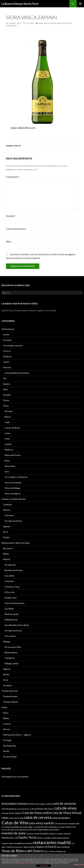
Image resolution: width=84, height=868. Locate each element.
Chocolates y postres (13, 345)
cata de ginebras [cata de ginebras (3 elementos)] (9, 809)
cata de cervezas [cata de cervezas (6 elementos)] (64, 803)
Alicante (9, 411)
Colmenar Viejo (12, 587)
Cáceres (7, 724)
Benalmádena (11, 652)
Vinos (6, 406)
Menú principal (80, 4)
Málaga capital (11, 663)
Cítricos (7, 351)
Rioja (7, 461)
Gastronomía (8, 329)
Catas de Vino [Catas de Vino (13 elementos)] (15, 823)
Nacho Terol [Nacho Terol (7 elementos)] (27, 837)
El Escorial (10, 592)
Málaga (6, 641)
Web (8, 241)
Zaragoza (7, 685)
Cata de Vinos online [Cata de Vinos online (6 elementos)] (37, 813)
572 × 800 (30, 23)
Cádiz (7, 422)
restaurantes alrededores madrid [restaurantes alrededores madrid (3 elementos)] (17, 843)
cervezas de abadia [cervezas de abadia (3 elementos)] (10, 827)
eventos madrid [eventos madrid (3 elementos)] (34, 834)
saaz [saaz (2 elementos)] (73, 843)
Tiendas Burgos (10, 696)
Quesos (7, 384)
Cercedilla (9, 576)
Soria (5, 532)
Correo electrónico (16, 229)
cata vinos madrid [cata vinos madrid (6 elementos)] (41, 823)
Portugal (7, 740)
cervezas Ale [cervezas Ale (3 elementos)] (73, 823)
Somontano (10, 466)
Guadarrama (11, 598)
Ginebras (7, 356)
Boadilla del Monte (13, 570)
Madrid (7, 510)
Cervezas (7, 340)
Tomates (7, 395)
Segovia (7, 526)
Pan (5, 378)
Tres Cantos (10, 636)
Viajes (4, 707)
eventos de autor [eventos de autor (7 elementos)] (14, 833)
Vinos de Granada (13, 483)
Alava (6, 713)
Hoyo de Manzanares (14, 603)
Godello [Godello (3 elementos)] (45, 834)
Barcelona (8, 548)
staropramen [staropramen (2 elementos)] (18, 847)
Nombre (11, 216)
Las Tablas (9, 609)
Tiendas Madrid (10, 702)
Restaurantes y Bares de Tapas (16, 543)
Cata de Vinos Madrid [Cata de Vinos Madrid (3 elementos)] (12, 813)
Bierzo (8, 417)
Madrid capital (12, 614)
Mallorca (9, 450)
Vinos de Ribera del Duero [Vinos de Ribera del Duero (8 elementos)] (22, 851)
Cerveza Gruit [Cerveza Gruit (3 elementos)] (61, 823)
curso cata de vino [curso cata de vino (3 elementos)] (68, 827)
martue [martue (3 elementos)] (67, 834)
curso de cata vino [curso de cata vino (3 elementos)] (10, 830)
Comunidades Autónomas (17, 373)
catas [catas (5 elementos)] (5, 818)
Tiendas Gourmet (10, 691)
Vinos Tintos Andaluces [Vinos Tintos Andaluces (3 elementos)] (55, 851)
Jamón (6, 362)
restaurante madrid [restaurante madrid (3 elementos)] (60, 838)
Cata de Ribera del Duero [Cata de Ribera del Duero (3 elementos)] (42, 809)
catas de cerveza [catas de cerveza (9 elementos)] (38, 817)
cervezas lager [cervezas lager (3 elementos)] (26, 827)
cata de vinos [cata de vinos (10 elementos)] (65, 808)
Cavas (7, 433)
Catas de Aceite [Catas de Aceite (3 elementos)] (16, 818)
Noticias (7, 367)
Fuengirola (10, 658)
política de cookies (28, 863)
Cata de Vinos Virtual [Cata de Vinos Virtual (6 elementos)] (66, 813)
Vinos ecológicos (13, 493)
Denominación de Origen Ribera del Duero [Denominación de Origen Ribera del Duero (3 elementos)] (39, 830)
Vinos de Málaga (12, 488)
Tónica (6, 400)
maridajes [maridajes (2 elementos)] (60, 834)
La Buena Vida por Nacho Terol (20, 4)
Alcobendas (10, 565)
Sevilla (6, 674)
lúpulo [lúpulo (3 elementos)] (53, 834)
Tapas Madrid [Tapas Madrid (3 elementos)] (30, 847)
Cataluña (7, 504)
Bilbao (6, 554)
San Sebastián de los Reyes (17, 625)
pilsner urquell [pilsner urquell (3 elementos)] (43, 838)
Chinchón (9, 515)
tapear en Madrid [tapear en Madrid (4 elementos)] (46, 847)
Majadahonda (11, 620)
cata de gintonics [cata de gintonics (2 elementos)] (23, 809)
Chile (7, 439)
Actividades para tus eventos (15, 777)
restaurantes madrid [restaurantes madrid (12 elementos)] (52, 842)
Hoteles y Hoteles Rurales (14, 499)
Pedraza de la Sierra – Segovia (17, 735)
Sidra (5, 389)
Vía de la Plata (10, 757)
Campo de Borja (12, 428)
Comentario (13, 177)
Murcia (6, 729)
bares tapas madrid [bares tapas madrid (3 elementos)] (43, 804)
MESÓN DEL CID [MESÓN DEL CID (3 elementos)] (10, 838)
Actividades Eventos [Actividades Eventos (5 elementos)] (15, 804)
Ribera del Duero (13, 455)
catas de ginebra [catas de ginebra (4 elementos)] (61, 818)
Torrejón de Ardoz (13, 521)
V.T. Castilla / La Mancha (16, 477)
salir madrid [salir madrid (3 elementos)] (7, 847)
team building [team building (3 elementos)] (63, 847)
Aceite (6, 334)
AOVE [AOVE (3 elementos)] (31, 804)
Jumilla (8, 444)
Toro (7, 472)
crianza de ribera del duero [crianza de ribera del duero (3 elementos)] (46, 827)
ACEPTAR (44, 866)
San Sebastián (9, 746)
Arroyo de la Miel (13, 647)
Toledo (6, 537)
